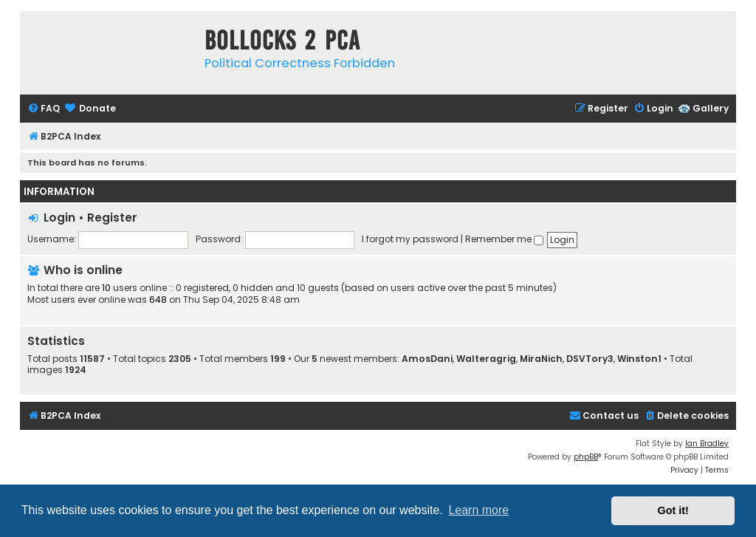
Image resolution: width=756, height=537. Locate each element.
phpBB (586, 457)
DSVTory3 (590, 359)
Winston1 (639, 359)
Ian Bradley (707, 444)
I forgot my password (410, 239)
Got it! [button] (673, 510)
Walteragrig (486, 359)
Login (59, 218)
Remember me (504, 239)
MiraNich (541, 359)
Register (112, 218)
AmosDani (427, 359)
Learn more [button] (478, 510)
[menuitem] (44, 109)
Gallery (711, 108)
